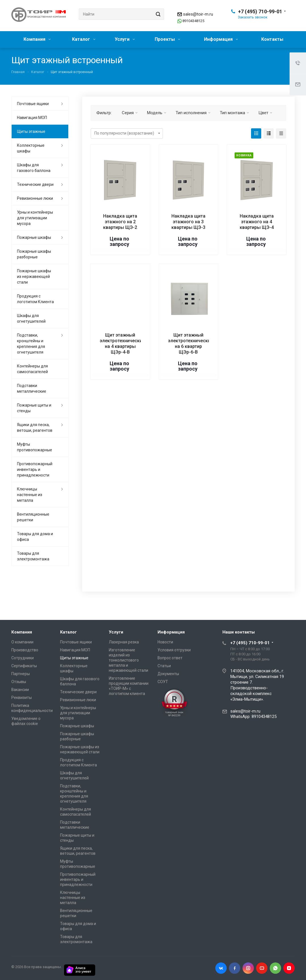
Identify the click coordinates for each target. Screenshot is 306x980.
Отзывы (19, 682)
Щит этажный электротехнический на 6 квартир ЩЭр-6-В (191, 344)
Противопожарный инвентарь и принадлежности (35, 469)
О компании (22, 642)
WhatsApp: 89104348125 (253, 717)
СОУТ (163, 682)
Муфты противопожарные (35, 447)
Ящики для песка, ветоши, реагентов (35, 428)
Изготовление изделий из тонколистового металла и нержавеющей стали (128, 660)
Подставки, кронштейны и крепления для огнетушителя (31, 344)
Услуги (125, 39)
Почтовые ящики (33, 104)
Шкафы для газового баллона (34, 168)
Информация (221, 39)
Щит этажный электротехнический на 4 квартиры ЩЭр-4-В (122, 344)
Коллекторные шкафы (31, 148)
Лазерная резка (124, 642)
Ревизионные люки (35, 198)
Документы (168, 674)
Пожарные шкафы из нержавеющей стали (34, 277)
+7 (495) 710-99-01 (260, 11)
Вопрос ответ (170, 658)
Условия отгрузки (174, 650)
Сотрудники (23, 658)
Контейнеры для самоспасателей (32, 369)
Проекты (167, 39)
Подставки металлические (32, 388)
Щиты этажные (31, 131)
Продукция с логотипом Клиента (35, 299)
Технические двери (35, 184)
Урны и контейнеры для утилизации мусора (35, 218)
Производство (25, 650)
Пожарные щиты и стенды (34, 408)
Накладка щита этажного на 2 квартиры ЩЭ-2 (120, 222)
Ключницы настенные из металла (30, 495)
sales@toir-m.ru (198, 14)
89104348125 (193, 21)
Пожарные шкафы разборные (34, 254)
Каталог (84, 39)
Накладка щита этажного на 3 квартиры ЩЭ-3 (188, 222)
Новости (165, 642)
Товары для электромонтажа (33, 556)
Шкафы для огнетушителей (31, 318)
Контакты (272, 39)
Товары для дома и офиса (35, 537)
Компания (37, 39)
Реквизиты (22, 698)
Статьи (164, 666)
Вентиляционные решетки (33, 517)
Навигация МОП (32, 118)
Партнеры (21, 674)
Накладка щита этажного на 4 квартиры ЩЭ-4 (257, 222)
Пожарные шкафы (34, 237)
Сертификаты (24, 666)
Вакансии (20, 690)
